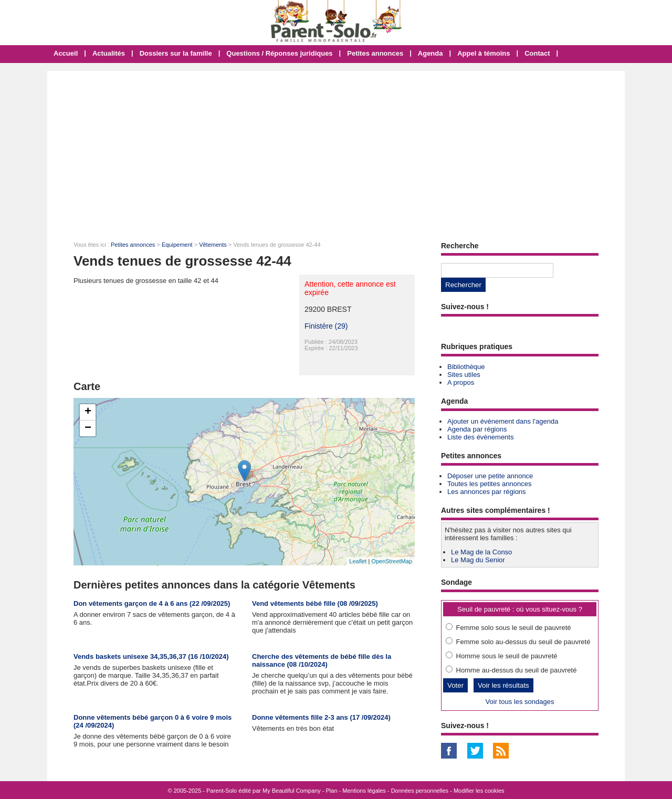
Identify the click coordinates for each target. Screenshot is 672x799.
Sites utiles (464, 375)
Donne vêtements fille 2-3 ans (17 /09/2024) (321, 717)
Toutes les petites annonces (489, 484)
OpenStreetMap (392, 561)
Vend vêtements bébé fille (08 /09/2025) (315, 603)
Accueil (66, 53)
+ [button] (88, 412)
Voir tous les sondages (520, 702)
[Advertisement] (336, 150)
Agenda (430, 53)
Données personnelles (420, 791)
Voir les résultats (503, 685)
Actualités (109, 53)
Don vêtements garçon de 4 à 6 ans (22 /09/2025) (152, 603)
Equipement (177, 245)
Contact (537, 53)
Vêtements (213, 245)
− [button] (88, 428)
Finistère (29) (326, 326)
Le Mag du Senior (478, 560)
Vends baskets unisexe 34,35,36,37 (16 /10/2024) (151, 656)
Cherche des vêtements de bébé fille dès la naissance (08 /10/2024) (322, 660)
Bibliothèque (466, 367)
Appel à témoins (484, 53)
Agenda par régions (477, 429)
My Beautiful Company (292, 791)
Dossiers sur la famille (176, 53)
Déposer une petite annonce (490, 476)
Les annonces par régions (487, 492)
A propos (461, 382)
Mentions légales (364, 791)
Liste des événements (480, 437)
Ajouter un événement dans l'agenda (503, 421)
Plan (332, 791)
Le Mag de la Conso (481, 552)
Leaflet (358, 561)
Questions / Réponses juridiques (279, 53)
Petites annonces (375, 53)
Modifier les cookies (479, 791)
